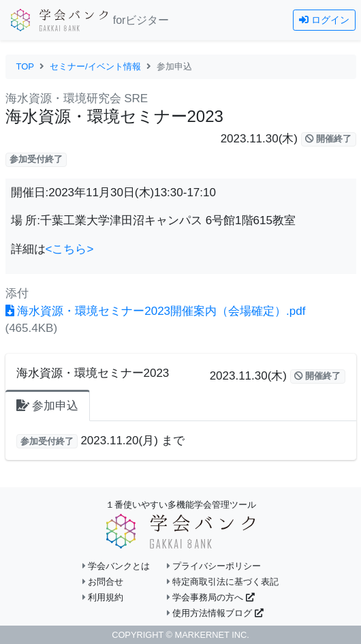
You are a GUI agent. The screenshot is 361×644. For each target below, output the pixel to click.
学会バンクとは (116, 566)
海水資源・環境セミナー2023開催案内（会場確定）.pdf (156, 311)
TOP (26, 66)
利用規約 (103, 597)
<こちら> (70, 249)
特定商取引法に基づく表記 (223, 582)
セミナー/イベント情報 (95, 66)
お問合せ (103, 582)
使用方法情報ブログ (215, 613)
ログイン (324, 20)
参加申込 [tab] (48, 406)
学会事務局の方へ (211, 597)
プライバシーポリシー (214, 566)
